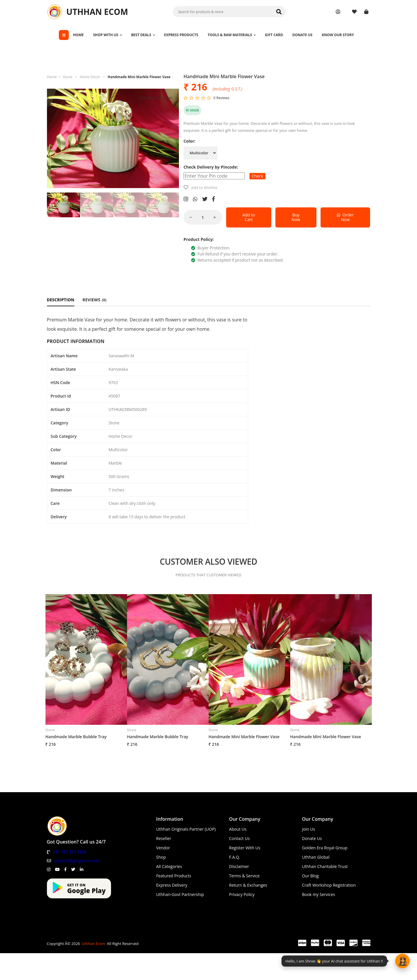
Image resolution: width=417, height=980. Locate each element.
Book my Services (319, 894)
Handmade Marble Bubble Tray (76, 737)
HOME (78, 35)
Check (257, 176)
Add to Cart (249, 217)
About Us (238, 829)
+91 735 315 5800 (70, 852)
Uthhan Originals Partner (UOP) (186, 829)
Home (52, 77)
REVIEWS (94, 300)
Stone (68, 77)
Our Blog (310, 876)
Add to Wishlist (204, 188)
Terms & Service (244, 876)
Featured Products (174, 876)
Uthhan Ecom (94, 944)
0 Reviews (221, 98)
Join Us (308, 829)
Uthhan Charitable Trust (325, 866)
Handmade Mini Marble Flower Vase (139, 77)
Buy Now (296, 217)
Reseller (164, 838)
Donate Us (312, 838)
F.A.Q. (235, 857)
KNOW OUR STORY (338, 35)
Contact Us (239, 838)
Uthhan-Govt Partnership (180, 894)
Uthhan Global (316, 857)
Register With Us (245, 848)
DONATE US (302, 35)
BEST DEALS (143, 35)
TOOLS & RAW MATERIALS (231, 35)
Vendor (163, 848)
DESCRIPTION (61, 300)
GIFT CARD (274, 35)
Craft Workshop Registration (329, 885)
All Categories (169, 866)
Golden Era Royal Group (325, 848)
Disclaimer (239, 866)
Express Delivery (172, 885)
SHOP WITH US (107, 35)
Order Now (345, 217)
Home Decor (90, 77)
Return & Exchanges (248, 885)
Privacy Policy (242, 894)
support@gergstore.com (77, 861)
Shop (161, 857)
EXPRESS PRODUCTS (181, 35)
